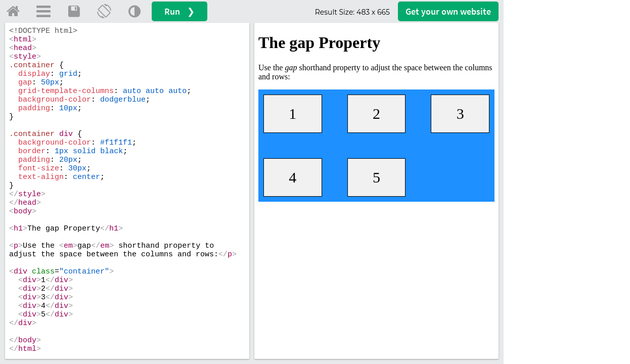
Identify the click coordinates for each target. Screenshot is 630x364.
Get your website (448, 11)
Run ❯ (179, 11)
